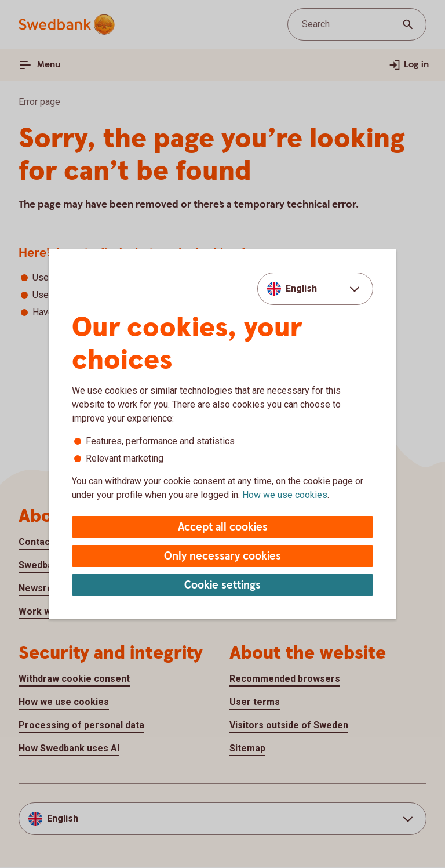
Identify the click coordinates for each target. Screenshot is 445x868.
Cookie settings (222, 585)
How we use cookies (285, 495)
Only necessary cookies (222, 556)
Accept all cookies (223, 527)
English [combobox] (301, 288)
